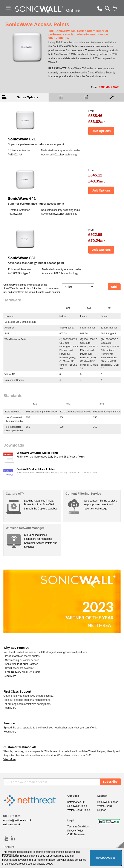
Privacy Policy (76, 831)
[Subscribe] (110, 782)
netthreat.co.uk (12, 824)
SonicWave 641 (22, 199)
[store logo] (49, 16)
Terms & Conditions (79, 827)
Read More (10, 708)
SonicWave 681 (22, 258)
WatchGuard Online (79, 810)
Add (114, 287)
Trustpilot (8, 847)
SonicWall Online (77, 806)
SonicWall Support (108, 802)
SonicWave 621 (22, 139)
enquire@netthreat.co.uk (17, 820)
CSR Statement (76, 835)
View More (9, 759)
